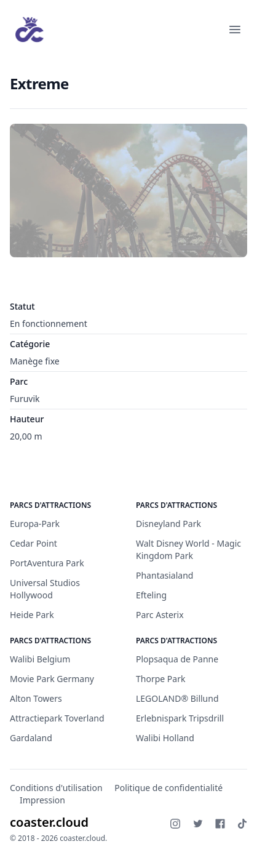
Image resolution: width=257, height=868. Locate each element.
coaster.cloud (49, 822)
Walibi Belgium (40, 659)
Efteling (151, 595)
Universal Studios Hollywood (45, 589)
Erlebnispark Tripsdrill (180, 718)
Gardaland (31, 738)
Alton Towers (36, 698)
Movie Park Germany (52, 679)
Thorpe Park (160, 679)
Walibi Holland (165, 738)
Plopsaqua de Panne (177, 659)
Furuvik (25, 399)
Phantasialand (164, 575)
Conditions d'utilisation (56, 788)
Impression (42, 800)
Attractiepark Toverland (57, 718)
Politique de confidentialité (168, 788)
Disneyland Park (168, 524)
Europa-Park (35, 524)
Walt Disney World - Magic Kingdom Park (188, 549)
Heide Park (32, 615)
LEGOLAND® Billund (177, 698)
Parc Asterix (160, 615)
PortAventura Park (47, 563)
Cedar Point (34, 543)
